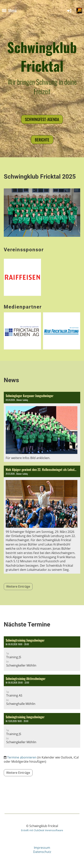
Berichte (42, 140)
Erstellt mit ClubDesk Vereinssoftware (42, 830)
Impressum (42, 848)
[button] (42, 654)
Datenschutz (42, 852)
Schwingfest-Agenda (42, 119)
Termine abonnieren (22, 757)
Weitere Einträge (18, 586)
